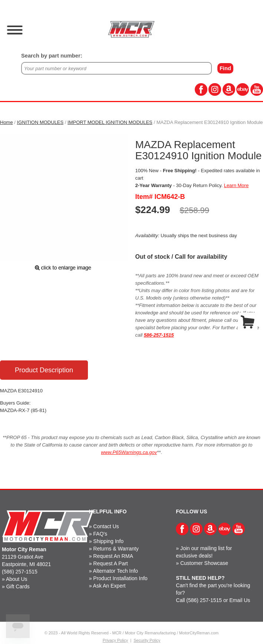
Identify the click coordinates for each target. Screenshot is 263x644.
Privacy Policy (115, 640)
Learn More (236, 185)
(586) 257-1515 (20, 572)
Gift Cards (18, 586)
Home (6, 122)
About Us (17, 579)
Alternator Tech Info (116, 571)
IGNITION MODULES (40, 122)
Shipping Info (108, 541)
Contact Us (106, 526)
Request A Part (110, 563)
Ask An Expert (109, 586)
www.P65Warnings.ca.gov (129, 452)
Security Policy (147, 640)
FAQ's (100, 534)
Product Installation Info (120, 578)
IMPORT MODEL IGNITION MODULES (110, 122)
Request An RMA (113, 556)
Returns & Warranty (116, 549)
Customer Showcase (204, 563)
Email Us (240, 600)
